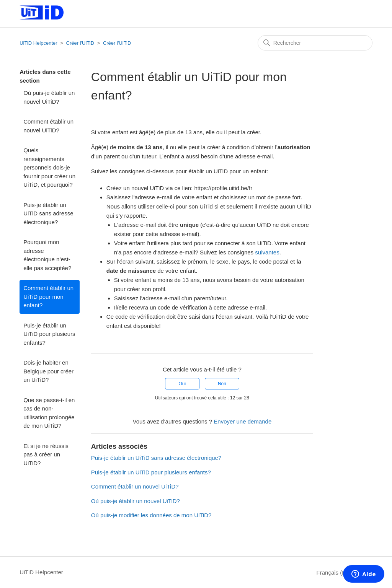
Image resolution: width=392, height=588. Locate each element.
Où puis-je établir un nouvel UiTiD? (49, 97)
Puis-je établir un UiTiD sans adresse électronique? (48, 213)
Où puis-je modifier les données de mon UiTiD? (151, 515)
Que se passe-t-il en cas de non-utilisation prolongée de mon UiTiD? (49, 413)
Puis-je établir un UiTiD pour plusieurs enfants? (49, 334)
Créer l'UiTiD (80, 43)
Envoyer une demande (243, 421)
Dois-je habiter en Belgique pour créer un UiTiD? (48, 371)
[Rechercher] (315, 43)
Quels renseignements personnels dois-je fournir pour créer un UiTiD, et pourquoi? (49, 167)
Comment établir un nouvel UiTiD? (48, 126)
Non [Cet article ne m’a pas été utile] (222, 384)
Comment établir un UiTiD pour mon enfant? (48, 296)
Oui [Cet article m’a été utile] (182, 384)
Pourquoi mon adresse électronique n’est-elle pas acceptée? (47, 255)
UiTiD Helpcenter (38, 43)
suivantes (267, 252)
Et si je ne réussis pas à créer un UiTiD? (46, 454)
